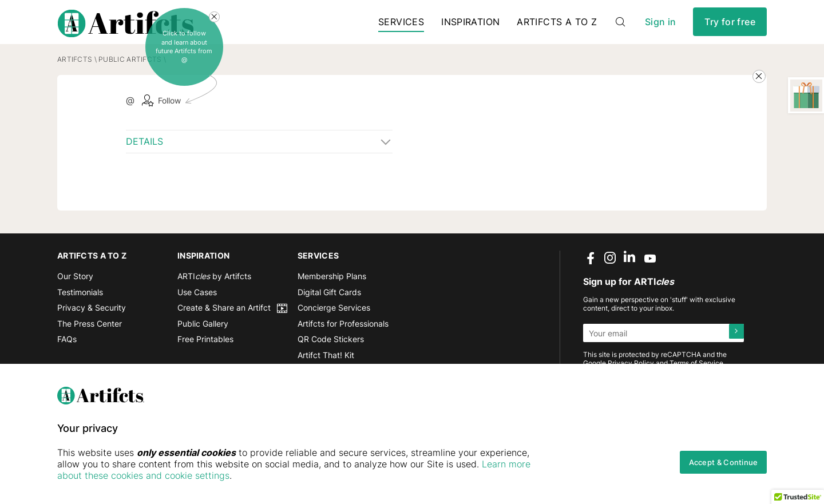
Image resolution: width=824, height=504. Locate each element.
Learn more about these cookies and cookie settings (195, 475)
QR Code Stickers (331, 353)
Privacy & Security (92, 321)
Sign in (660, 28)
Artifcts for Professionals (343, 337)
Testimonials (80, 305)
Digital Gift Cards (329, 305)
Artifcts (75, 73)
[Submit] (735, 347)
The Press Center (90, 337)
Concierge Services (334, 321)
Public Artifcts (130, 73)
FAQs (67, 353)
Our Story (75, 290)
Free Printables (205, 353)
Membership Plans (332, 290)
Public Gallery (203, 337)
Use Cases (197, 305)
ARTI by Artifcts (214, 290)
